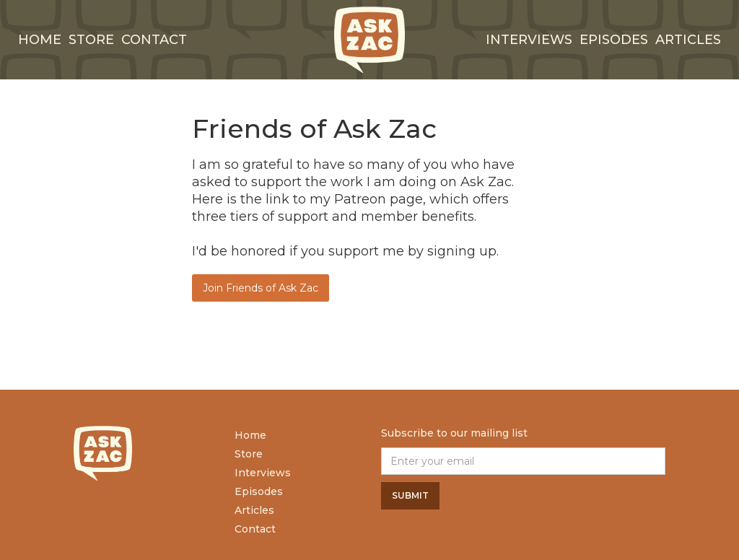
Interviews (263, 473)
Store (91, 40)
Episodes (614, 40)
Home (40, 40)
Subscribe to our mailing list (454, 433)
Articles (688, 40)
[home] (369, 40)
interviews (529, 40)
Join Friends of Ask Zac (261, 288)
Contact (154, 40)
